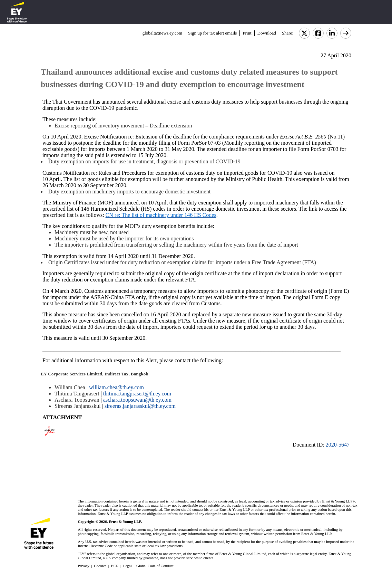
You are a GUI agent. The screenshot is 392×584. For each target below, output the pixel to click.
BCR (115, 566)
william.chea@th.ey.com (116, 387)
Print (247, 33)
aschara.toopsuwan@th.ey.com (137, 400)
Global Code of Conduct (155, 566)
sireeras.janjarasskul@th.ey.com (140, 406)
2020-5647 (338, 445)
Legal (128, 566)
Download (267, 33)
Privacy (84, 566)
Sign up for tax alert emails (212, 33)
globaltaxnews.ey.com (162, 33)
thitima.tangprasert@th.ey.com (137, 394)
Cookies (100, 566)
